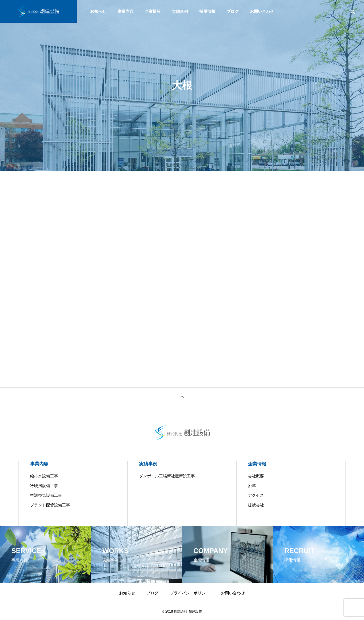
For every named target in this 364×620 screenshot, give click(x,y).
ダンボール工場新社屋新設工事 (167, 476)
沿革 (252, 486)
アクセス (256, 495)
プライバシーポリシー (190, 593)
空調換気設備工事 (46, 495)
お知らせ (98, 11)
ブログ (233, 11)
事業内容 (125, 11)
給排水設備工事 (44, 476)
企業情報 (153, 11)
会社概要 (256, 476)
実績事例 (180, 11)
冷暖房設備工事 (44, 486)
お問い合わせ (262, 11)
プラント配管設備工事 (50, 505)
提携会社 (256, 505)
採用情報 (207, 11)
